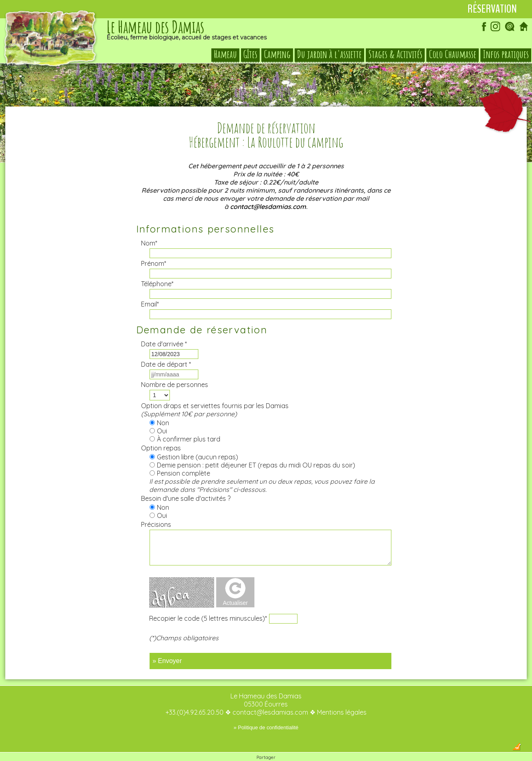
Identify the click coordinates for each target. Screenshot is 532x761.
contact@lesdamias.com (268, 190)
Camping (277, 54)
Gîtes (250, 54)
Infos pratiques (506, 54)
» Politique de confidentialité (266, 711)
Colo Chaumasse (453, 54)
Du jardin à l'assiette (329, 54)
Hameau (225, 54)
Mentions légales (342, 696)
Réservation (492, 9)
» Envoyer (167, 645)
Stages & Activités (395, 54)
